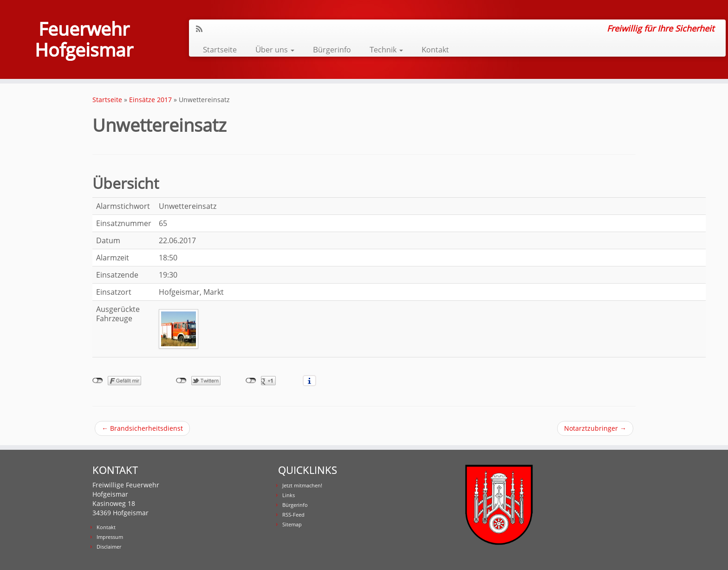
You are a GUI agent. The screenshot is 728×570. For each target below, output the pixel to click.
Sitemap (292, 524)
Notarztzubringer (595, 428)
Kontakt (435, 49)
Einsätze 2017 (150, 100)
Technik (386, 49)
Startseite (220, 49)
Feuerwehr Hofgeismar (84, 41)
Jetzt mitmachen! (302, 485)
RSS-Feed (293, 515)
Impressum (110, 537)
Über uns (275, 49)
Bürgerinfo (332, 49)
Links (289, 495)
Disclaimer (109, 547)
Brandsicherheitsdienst (142, 428)
